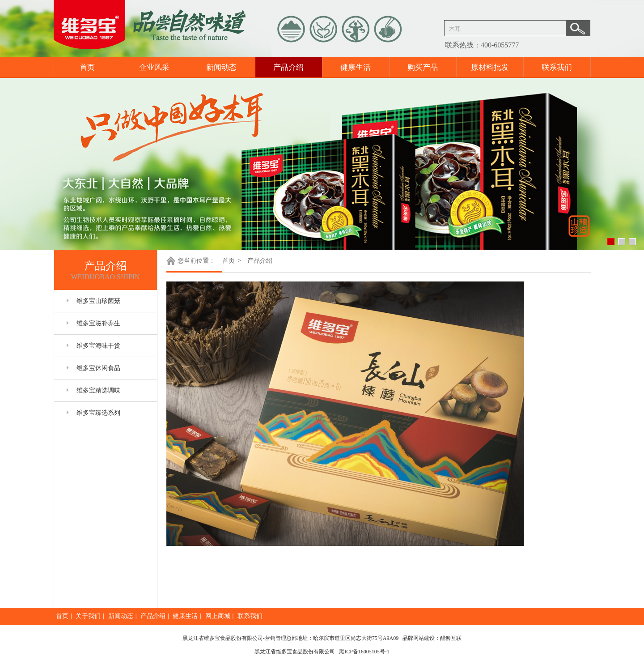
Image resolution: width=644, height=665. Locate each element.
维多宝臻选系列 (98, 413)
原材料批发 (490, 67)
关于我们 (88, 616)
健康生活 (356, 67)
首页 (87, 67)
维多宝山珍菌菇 (98, 301)
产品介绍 (288, 67)
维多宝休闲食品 (98, 368)
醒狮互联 (451, 638)
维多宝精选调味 (98, 390)
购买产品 (423, 67)
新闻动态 (221, 67)
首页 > (233, 261)
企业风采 (154, 67)
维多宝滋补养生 (98, 323)
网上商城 (218, 616)
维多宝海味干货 (98, 346)
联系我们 (557, 67)
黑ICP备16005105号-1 (364, 652)
